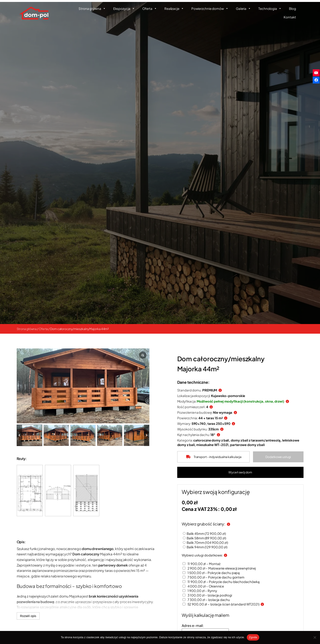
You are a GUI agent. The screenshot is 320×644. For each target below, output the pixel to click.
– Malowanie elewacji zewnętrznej (224, 568)
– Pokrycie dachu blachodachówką (225, 582)
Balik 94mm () (209, 547)
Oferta (150, 9)
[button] (279, 457)
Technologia (270, 9)
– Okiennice (208, 586)
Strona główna (92, 9)
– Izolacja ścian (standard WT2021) (225, 604)
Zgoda (253, 637)
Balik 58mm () (209, 538)
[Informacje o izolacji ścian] (267, 604)
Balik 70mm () (210, 542)
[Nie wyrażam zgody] (315, 637)
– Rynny (204, 591)
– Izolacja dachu (211, 600)
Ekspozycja (124, 9)
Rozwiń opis (28, 616)
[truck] (191, 457)
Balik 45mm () (209, 533)
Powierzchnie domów (210, 9)
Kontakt (290, 17)
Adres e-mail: (197, 625)
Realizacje (174, 9)
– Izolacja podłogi (212, 595)
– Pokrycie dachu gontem (218, 577)
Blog (292, 8)
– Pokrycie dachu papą (216, 573)
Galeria (243, 9)
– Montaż (206, 564)
